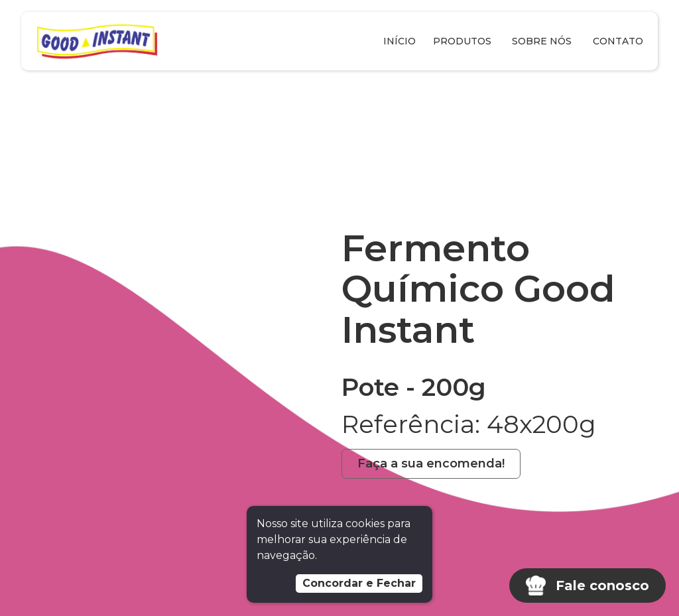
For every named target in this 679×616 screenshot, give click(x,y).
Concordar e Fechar (359, 583)
